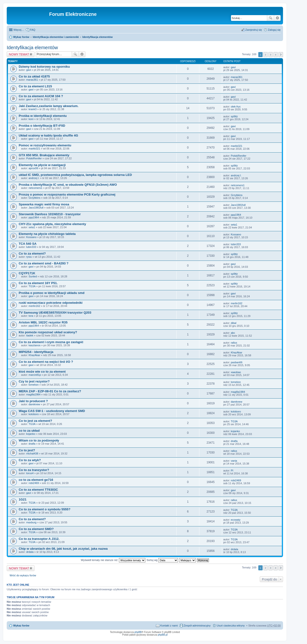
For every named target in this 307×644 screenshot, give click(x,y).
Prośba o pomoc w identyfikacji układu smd (52, 293)
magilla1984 (33, 394)
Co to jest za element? (35, 421)
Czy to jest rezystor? (34, 381)
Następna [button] (281, 55)
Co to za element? (32, 253)
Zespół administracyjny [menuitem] (197, 626)
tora (31, 316)
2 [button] (266, 55)
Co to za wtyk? (30, 460)
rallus (234, 343)
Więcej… (19, 30)
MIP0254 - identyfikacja (36, 352)
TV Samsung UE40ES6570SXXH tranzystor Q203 (55, 313)
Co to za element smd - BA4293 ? (44, 263)
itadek (30, 335)
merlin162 (34, 306)
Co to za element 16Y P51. (38, 283)
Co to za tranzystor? (34, 470)
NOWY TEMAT (19, 54)
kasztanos (35, 345)
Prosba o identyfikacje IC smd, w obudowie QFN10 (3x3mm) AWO (68, 185)
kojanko (31, 434)
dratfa (32, 444)
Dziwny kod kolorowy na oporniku (44, 67)
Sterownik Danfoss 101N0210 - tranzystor (50, 214)
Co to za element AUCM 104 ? (41, 96)
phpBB (138, 632)
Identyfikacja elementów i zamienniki (56, 37)
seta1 (32, 227)
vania (234, 461)
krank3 (32, 109)
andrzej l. (34, 178)
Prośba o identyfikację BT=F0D (42, 126)
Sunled (33, 276)
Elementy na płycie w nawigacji (42, 165)
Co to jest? (27, 450)
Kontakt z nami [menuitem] (169, 626)
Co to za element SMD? (36, 529)
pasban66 (236, 362)
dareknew (34, 404)
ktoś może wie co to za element (42, 372)
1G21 (23, 499)
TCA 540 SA (28, 244)
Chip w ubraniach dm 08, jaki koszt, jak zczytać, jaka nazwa (63, 549)
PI (232, 471)
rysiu (29, 257)
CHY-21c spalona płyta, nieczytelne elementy (52, 224)
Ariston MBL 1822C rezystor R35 (43, 322)
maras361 (32, 80)
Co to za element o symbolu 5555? (44, 509)
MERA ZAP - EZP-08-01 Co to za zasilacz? (50, 391)
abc (233, 333)
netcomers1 (35, 188)
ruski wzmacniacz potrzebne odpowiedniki (51, 303)
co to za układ (29, 431)
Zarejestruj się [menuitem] (254, 30)
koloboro (34, 414)
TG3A (32, 286)
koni (31, 119)
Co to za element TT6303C (38, 490)
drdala (30, 552)
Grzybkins (34, 198)
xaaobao (236, 372)
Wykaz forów (21, 37)
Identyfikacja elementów (97, 37)
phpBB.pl (163, 635)
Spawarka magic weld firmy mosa (44, 204)
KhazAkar (34, 355)
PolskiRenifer (34, 158)
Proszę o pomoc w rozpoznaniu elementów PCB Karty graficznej (67, 194)
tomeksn (34, 385)
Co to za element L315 (35, 86)
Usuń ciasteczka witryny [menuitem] (231, 626)
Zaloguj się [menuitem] (274, 30)
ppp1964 (34, 217)
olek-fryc (236, 107)
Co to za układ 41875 (34, 76)
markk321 (34, 149)
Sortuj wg (162, 560)
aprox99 (33, 168)
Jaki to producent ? (33, 401)
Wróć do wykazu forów (23, 575)
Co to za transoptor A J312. (39, 539)
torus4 (30, 473)
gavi (29, 70)
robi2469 (34, 483)
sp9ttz (234, 116)
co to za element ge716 (36, 480)
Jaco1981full (36, 208)
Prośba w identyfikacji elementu (43, 116)
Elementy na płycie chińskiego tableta (47, 234)
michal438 (32, 453)
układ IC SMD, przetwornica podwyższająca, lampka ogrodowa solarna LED (75, 175)
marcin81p (35, 375)
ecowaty (236, 520)
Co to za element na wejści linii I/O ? (46, 362)
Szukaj (271, 18)
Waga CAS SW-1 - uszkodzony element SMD (52, 411)
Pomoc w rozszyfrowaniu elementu (45, 145)
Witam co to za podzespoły (39, 440)
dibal (233, 323)
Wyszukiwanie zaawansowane (277, 18)
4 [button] (276, 55)
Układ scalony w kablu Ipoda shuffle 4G (48, 135)
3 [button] (271, 55)
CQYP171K (27, 273)
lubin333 (31, 247)
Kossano (31, 237)
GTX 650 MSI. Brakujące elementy (44, 155)
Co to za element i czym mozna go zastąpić (51, 342)
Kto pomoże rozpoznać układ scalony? (48, 332)
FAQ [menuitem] (33, 30)
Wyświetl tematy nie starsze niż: (113, 560)
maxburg (31, 522)
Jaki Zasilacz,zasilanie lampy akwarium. (49, 106)
